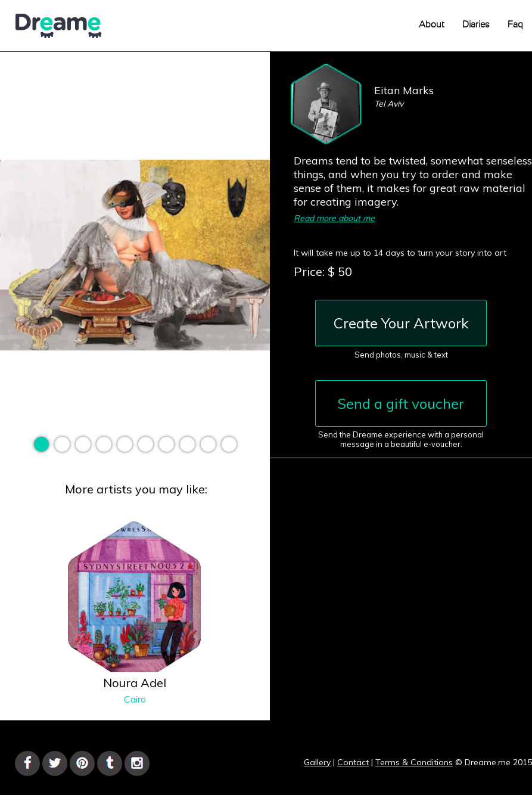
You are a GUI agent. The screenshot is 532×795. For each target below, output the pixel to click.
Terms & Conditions (414, 762)
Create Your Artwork (401, 323)
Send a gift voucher (401, 403)
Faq (515, 25)
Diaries (476, 25)
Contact (353, 762)
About (432, 25)
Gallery (317, 762)
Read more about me (334, 218)
